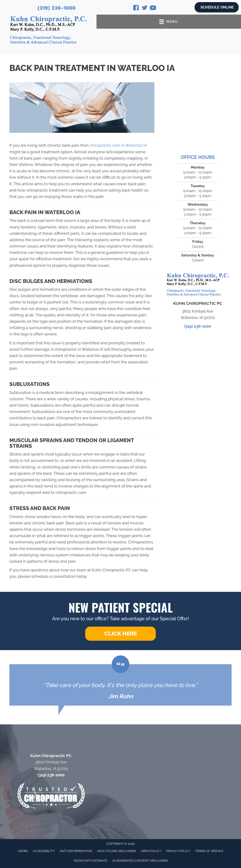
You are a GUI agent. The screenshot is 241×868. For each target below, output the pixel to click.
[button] (120, 634)
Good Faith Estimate (90, 861)
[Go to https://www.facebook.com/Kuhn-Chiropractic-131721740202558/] (136, 8)
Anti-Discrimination (76, 851)
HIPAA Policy (151, 851)
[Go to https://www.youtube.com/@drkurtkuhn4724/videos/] (153, 8)
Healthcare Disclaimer (116, 851)
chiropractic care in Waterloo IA (119, 145)
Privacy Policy (178, 851)
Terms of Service (209, 851)
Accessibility (44, 851)
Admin (23, 851)
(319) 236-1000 (56, 8)
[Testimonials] (120, 685)
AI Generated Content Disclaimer (140, 861)
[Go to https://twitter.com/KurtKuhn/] (145, 8)
